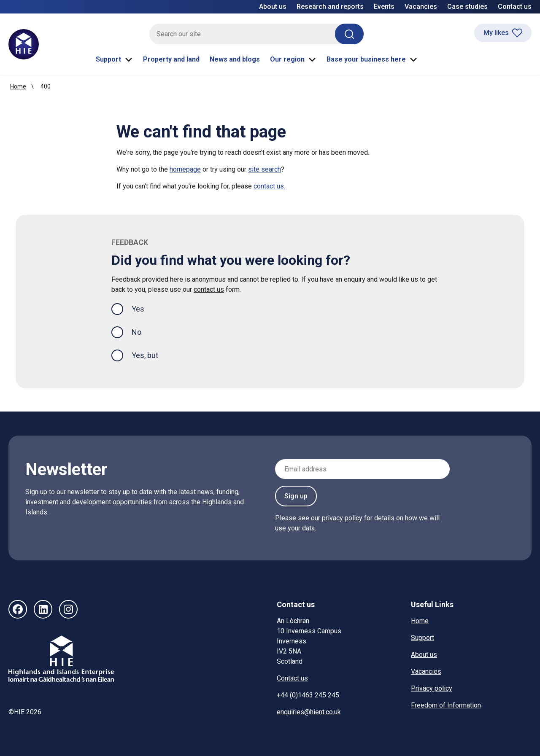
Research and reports (330, 7)
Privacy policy (432, 688)
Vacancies (421, 7)
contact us (209, 289)
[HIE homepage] (24, 44)
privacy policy (342, 518)
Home (18, 86)
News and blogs (235, 59)
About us (273, 7)
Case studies (467, 7)
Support (114, 59)
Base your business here (372, 59)
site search (265, 169)
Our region (293, 59)
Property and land (171, 59)
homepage (185, 169)
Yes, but (145, 355)
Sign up (296, 496)
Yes (145, 308)
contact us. (269, 186)
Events (384, 7)
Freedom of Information (446, 705)
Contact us (515, 7)
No (136, 332)
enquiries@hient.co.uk (309, 712)
